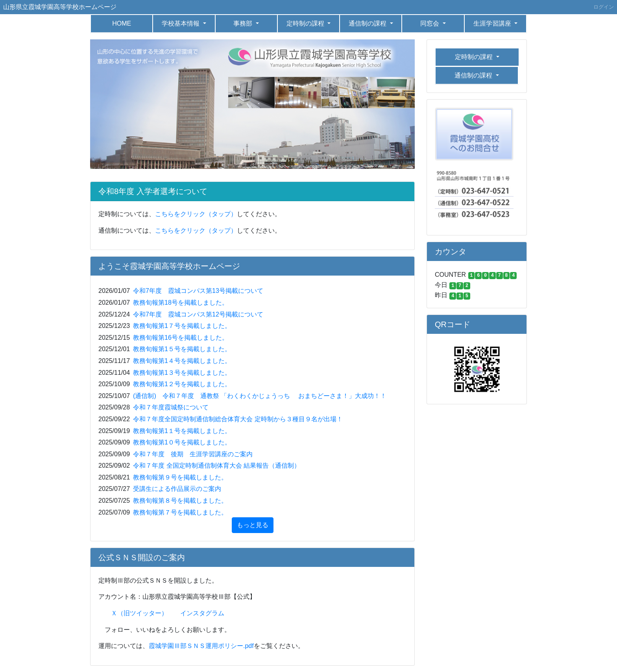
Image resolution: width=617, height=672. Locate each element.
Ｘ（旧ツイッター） (139, 613)
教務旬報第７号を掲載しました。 (180, 512)
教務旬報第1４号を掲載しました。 (182, 361)
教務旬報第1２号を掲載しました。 (182, 384)
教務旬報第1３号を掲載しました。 (182, 373)
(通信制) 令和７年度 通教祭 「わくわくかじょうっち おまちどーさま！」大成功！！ (260, 396)
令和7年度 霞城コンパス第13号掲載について (198, 291)
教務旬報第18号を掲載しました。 (181, 303)
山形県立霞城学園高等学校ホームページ (60, 7)
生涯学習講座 (493, 23)
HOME (122, 23)
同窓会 (430, 23)
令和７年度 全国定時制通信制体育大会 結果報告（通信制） (217, 466)
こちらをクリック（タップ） (196, 214)
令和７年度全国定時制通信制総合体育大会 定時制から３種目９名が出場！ (238, 419)
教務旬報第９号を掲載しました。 (180, 477)
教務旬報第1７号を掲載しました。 (182, 326)
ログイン (604, 7)
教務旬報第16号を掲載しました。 (181, 338)
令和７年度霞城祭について (171, 407)
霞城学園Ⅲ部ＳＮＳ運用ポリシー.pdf (201, 646)
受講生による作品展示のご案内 (177, 489)
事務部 (244, 23)
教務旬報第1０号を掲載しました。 (182, 442)
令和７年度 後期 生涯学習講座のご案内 (193, 454)
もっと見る (253, 525)
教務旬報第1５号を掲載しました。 (182, 349)
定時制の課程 (306, 23)
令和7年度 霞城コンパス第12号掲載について (198, 314)
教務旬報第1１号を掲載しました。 (182, 431)
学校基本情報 (181, 23)
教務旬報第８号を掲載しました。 (180, 501)
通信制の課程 (368, 23)
